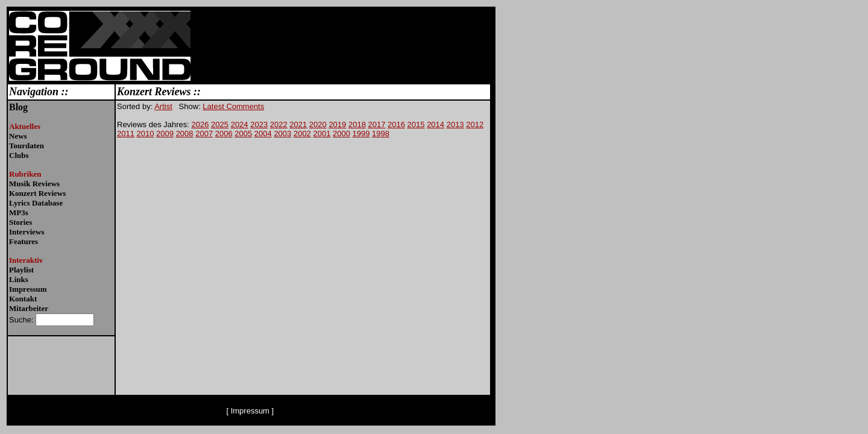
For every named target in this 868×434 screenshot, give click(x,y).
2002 (302, 134)
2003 (282, 134)
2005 (243, 134)
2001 (322, 134)
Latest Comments (233, 106)
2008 (185, 134)
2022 (279, 124)
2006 (224, 134)
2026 (200, 124)
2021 (298, 124)
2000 (341, 134)
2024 (240, 124)
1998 (381, 134)
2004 (263, 134)
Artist (163, 106)
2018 (357, 124)
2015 (416, 124)
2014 (436, 124)
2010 (146, 134)
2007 (204, 134)
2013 (455, 124)
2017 (376, 124)
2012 (475, 124)
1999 (361, 134)
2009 (165, 134)
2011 (126, 134)
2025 (220, 124)
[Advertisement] (588, 82)
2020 (318, 124)
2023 (259, 124)
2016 (396, 124)
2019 (337, 124)
